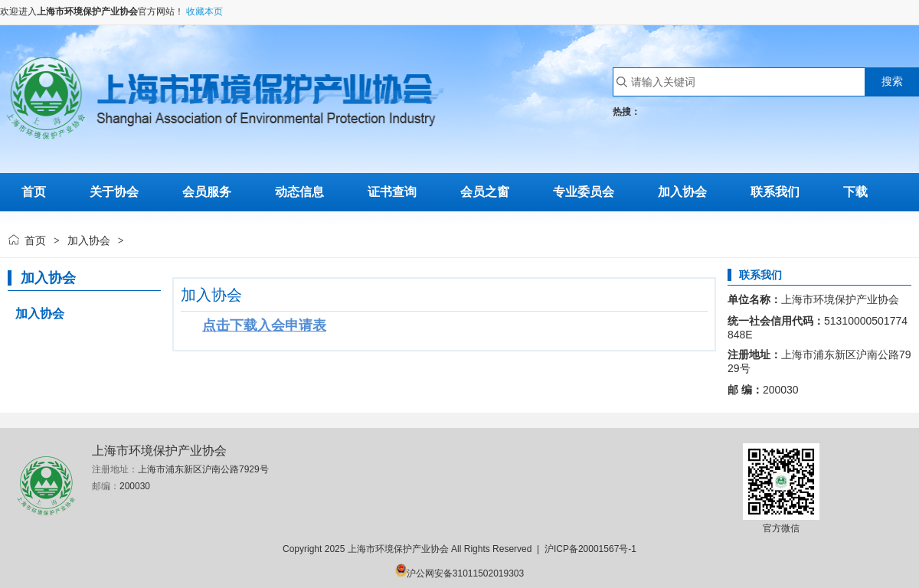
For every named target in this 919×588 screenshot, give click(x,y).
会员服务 (207, 192)
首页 (35, 240)
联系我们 (775, 192)
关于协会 (114, 192)
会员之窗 (485, 192)
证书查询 (392, 192)
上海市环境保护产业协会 (87, 11)
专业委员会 (584, 192)
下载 (855, 192)
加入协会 (682, 192)
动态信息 (299, 192)
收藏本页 (204, 11)
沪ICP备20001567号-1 (590, 549)
